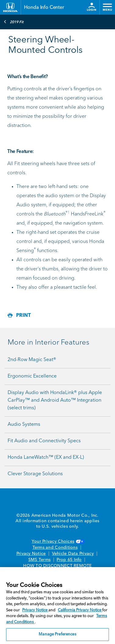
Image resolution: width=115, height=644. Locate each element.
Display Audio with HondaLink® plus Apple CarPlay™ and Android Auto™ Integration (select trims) (55, 400)
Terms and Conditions (55, 548)
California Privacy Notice (80, 610)
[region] (57, 606)
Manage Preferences (57, 634)
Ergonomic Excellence (32, 376)
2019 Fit (14, 22)
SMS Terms (39, 560)
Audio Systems (24, 425)
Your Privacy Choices (57, 541)
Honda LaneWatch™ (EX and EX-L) (46, 458)
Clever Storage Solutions (35, 474)
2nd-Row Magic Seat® (32, 360)
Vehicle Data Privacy (73, 554)
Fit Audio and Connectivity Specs (44, 441)
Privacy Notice (31, 554)
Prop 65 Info (69, 560)
